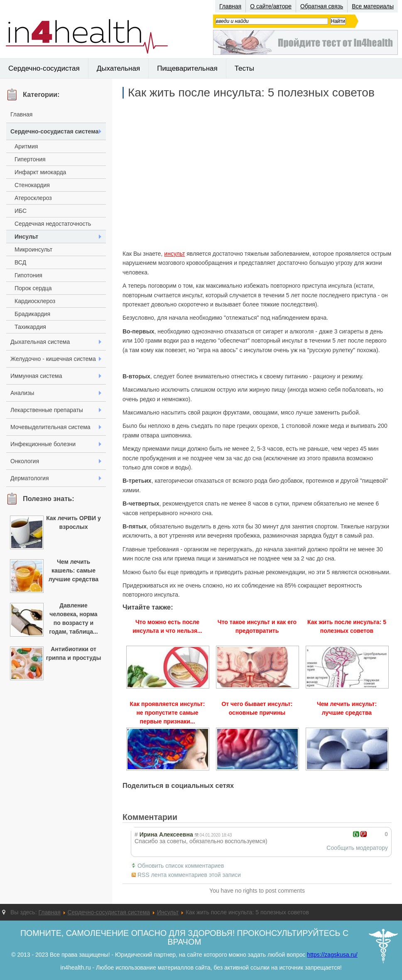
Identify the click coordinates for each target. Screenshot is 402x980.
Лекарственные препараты (47, 410)
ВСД (20, 262)
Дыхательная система (40, 342)
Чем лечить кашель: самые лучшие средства (74, 570)
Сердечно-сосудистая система (54, 131)
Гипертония (30, 159)
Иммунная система (36, 376)
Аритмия (26, 146)
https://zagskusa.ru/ (332, 955)
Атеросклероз (33, 198)
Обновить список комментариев (181, 866)
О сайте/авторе (271, 6)
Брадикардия (32, 314)
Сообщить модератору (357, 848)
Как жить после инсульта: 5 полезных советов (251, 93)
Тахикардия (30, 327)
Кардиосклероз (35, 301)
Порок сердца (33, 288)
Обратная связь (322, 6)
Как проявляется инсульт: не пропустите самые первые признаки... (168, 713)
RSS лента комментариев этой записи (189, 875)
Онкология (25, 461)
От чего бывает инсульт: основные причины (257, 708)
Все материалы (373, 6)
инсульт (174, 254)
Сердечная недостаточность (53, 224)
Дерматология (30, 478)
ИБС (21, 211)
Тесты (244, 68)
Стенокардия (32, 185)
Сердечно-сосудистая (44, 68)
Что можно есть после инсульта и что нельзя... (167, 626)
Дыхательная (118, 68)
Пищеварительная (187, 68)
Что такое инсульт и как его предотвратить (257, 626)
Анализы (22, 393)
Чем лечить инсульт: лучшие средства (347, 708)
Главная (230, 6)
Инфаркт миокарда (40, 172)
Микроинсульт (33, 249)
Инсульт (26, 237)
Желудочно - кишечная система (53, 359)
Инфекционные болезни (43, 444)
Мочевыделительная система (50, 427)
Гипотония (28, 275)
